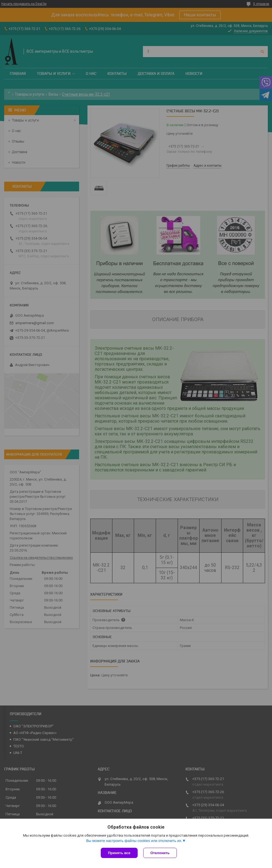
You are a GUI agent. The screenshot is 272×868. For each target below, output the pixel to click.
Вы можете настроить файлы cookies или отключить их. (134, 841)
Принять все (119, 853)
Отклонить (160, 853)
